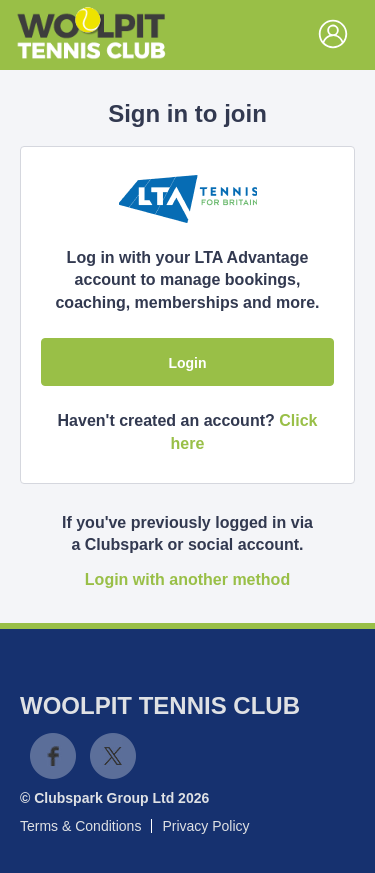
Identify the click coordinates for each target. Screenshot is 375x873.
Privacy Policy (205, 826)
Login (187, 363)
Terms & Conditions (80, 826)
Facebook (53, 756)
